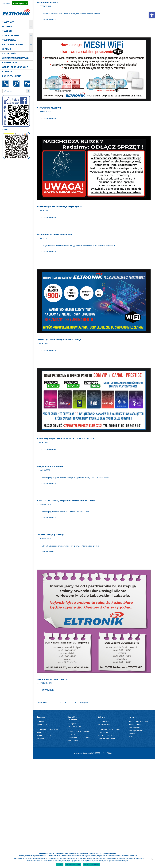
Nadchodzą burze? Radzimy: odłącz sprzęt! (60, 207)
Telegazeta (9, 40)
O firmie (7, 49)
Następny (84, 702)
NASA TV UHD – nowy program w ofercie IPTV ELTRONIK (66, 501)
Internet (7, 26)
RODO (131, 737)
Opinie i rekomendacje (15, 67)
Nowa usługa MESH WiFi (50, 108)
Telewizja (8, 22)
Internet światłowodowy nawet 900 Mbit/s (59, 340)
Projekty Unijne (12, 76)
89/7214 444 (106, 725)
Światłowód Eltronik (47, 3)
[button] (152, 15)
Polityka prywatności (91, 864)
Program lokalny (13, 44)
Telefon (7, 31)
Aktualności (10, 54)
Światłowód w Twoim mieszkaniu (54, 235)
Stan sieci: (15, 3)
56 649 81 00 (45, 725)
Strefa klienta (11, 35)
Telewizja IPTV (134, 728)
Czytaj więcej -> (49, 20)
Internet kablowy (135, 725)
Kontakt (7, 72)
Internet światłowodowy (138, 722)
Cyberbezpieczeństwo (15, 58)
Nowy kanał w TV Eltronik (50, 467)
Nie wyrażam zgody (73, 864)
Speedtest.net (10, 63)
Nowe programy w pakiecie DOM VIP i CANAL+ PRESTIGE (66, 439)
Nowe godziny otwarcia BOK (52, 679)
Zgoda (60, 864)
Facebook (41, 738)
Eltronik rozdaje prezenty (50, 535)
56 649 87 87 (76, 727)
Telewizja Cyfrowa (136, 731)
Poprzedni (43, 702)
